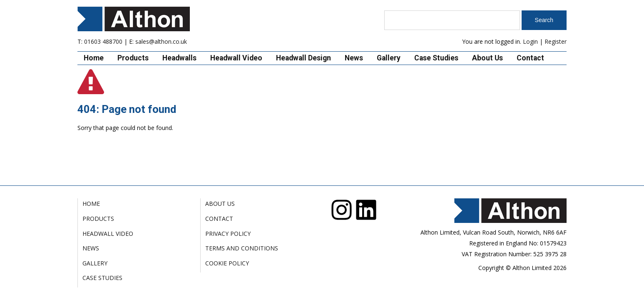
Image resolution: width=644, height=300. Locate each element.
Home (94, 58)
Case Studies (436, 58)
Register (556, 41)
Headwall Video (236, 58)
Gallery (389, 58)
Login (530, 41)
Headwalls (179, 58)
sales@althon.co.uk (161, 41)
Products (133, 58)
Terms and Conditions (242, 248)
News (354, 58)
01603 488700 (103, 41)
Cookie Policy (227, 263)
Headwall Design (303, 58)
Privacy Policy (228, 234)
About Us (487, 58)
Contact (530, 58)
